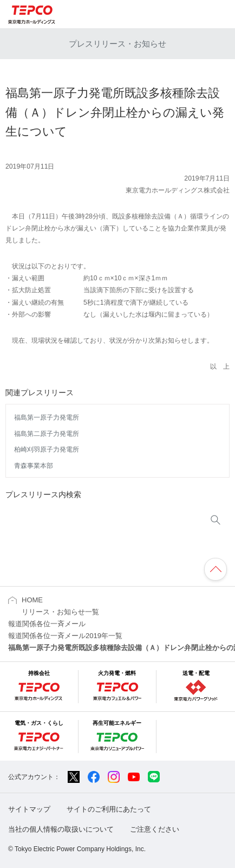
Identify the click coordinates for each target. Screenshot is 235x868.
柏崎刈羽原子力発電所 (47, 449)
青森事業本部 (34, 466)
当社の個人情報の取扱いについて (61, 829)
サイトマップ (29, 809)
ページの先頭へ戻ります (216, 569)
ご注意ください (155, 829)
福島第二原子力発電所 (47, 434)
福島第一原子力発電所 (47, 417)
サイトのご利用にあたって (109, 809)
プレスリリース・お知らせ (118, 44)
